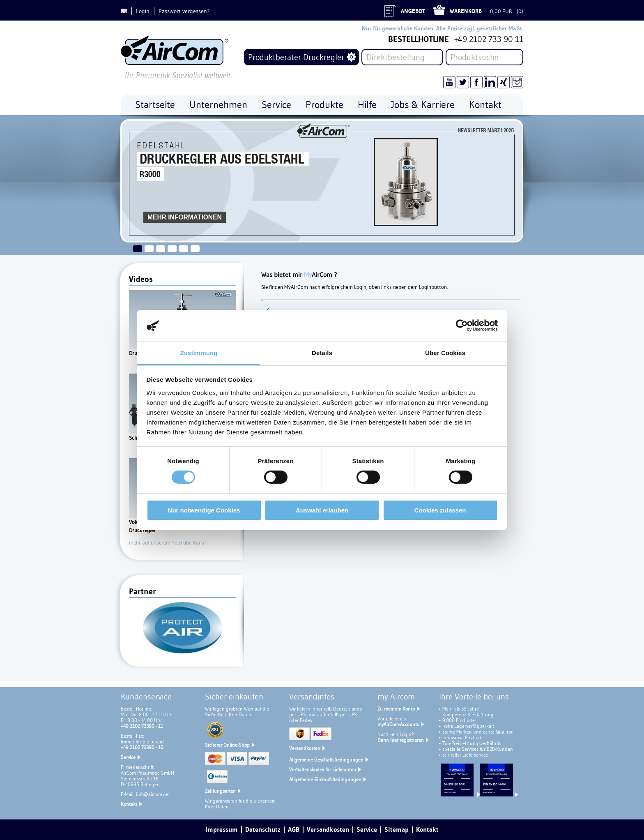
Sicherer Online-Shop (227, 745)
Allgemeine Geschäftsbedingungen (326, 760)
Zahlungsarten (220, 791)
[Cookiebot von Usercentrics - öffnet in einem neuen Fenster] (462, 325)
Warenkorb (466, 11)
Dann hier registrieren (401, 740)
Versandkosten (305, 748)
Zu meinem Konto (396, 709)
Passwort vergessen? (184, 11)
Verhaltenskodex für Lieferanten (323, 770)
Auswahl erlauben (322, 510)
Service (128, 757)
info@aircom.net (153, 794)
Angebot (413, 11)
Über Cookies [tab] (445, 353)
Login (143, 11)
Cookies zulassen (440, 510)
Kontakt (129, 804)
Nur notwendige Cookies (204, 510)
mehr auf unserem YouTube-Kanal (167, 542)
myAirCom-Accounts (398, 724)
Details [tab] (322, 353)
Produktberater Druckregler (296, 57)
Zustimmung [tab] (199, 353)
